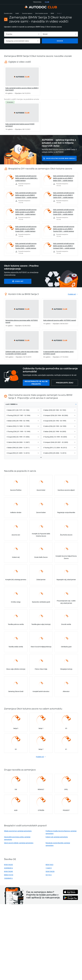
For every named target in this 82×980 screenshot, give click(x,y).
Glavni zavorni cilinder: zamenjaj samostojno (19, 843)
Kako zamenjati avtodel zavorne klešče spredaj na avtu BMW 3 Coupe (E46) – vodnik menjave (26, 229)
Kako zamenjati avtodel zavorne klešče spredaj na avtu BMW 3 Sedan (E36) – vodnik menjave (64, 178)
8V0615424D (8, 871)
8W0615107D (9, 875)
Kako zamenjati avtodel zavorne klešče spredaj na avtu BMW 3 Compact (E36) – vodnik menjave (26, 195)
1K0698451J (8, 878)
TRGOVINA (37, 2)
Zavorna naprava (27, 13)
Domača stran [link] (8, 13)
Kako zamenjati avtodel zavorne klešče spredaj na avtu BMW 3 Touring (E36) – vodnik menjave (64, 229)
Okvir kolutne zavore (41, 13)
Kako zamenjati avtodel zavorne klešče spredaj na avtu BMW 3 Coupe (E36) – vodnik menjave (64, 212)
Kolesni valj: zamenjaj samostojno (57, 837)
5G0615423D (50, 871)
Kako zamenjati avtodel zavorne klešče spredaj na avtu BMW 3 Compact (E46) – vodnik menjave (64, 246)
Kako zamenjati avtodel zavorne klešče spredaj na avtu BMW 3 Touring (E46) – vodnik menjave (26, 246)
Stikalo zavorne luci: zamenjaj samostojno (18, 831)
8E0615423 (49, 865)
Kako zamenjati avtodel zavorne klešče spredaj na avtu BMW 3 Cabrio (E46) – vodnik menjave (26, 212)
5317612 (49, 875)
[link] (22, 81)
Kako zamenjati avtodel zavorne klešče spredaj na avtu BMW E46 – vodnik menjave (27, 178)
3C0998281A (8, 868)
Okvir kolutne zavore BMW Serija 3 (61, 158)
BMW (52, 13)
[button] (41, 404)
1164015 (49, 868)
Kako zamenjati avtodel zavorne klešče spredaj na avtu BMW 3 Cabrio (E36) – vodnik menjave (64, 195)
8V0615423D (8, 865)
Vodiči (17, 13)
